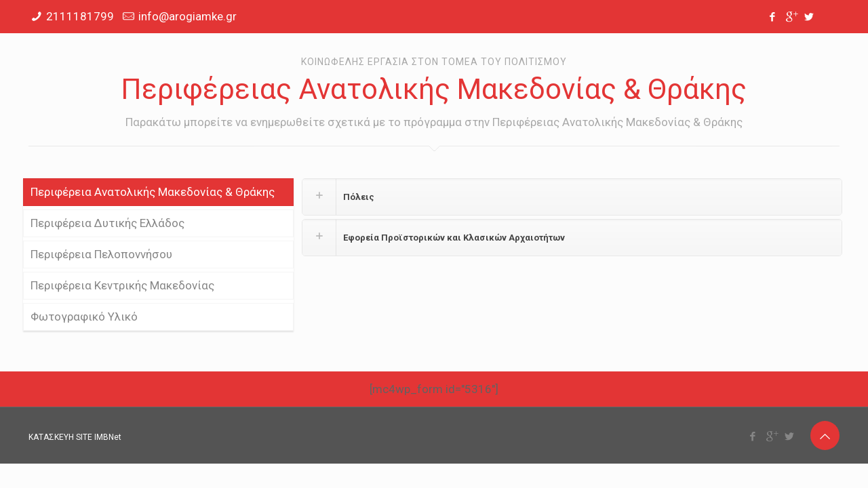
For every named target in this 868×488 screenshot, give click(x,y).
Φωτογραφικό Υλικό (84, 317)
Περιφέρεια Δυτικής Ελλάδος (107, 223)
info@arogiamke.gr (188, 16)
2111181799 (80, 16)
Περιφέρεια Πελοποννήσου (101, 254)
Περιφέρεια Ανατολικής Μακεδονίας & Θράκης (153, 192)
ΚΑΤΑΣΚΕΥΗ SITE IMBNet (75, 437)
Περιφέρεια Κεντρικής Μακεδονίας (122, 285)
